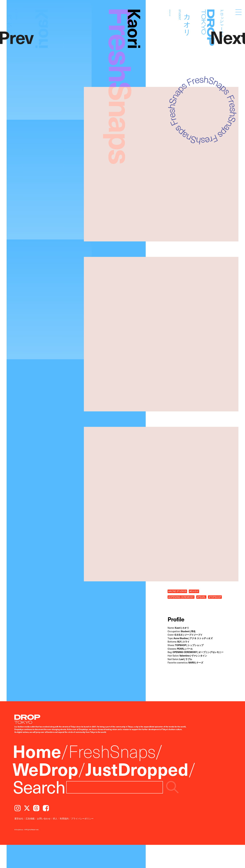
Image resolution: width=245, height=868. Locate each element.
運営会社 (19, 818)
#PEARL (201, 597)
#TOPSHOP (215, 597)
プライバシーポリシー (82, 818)
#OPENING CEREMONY (181, 597)
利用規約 (64, 818)
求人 (55, 818)
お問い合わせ (44, 818)
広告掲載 (30, 818)
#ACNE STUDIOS (177, 591)
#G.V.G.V (194, 591)
